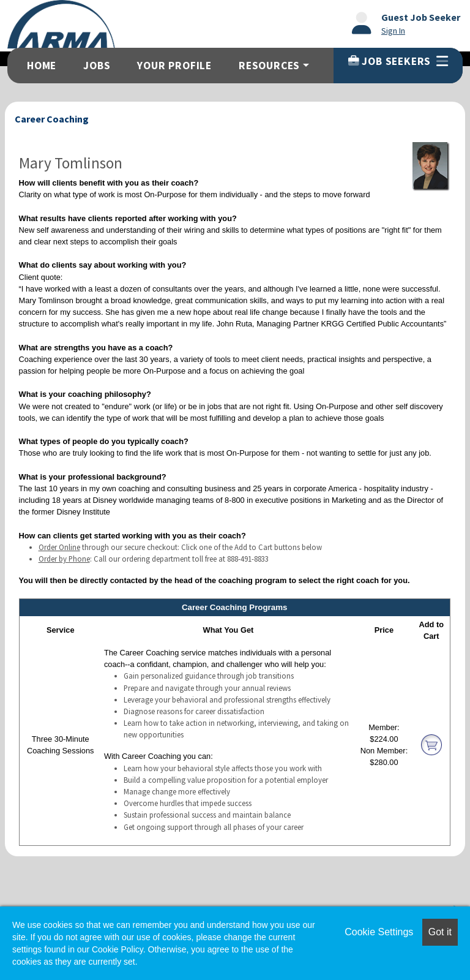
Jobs (97, 66)
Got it (440, 932)
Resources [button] (269, 66)
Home (42, 66)
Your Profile (174, 66)
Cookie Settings (379, 932)
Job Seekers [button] (398, 61)
